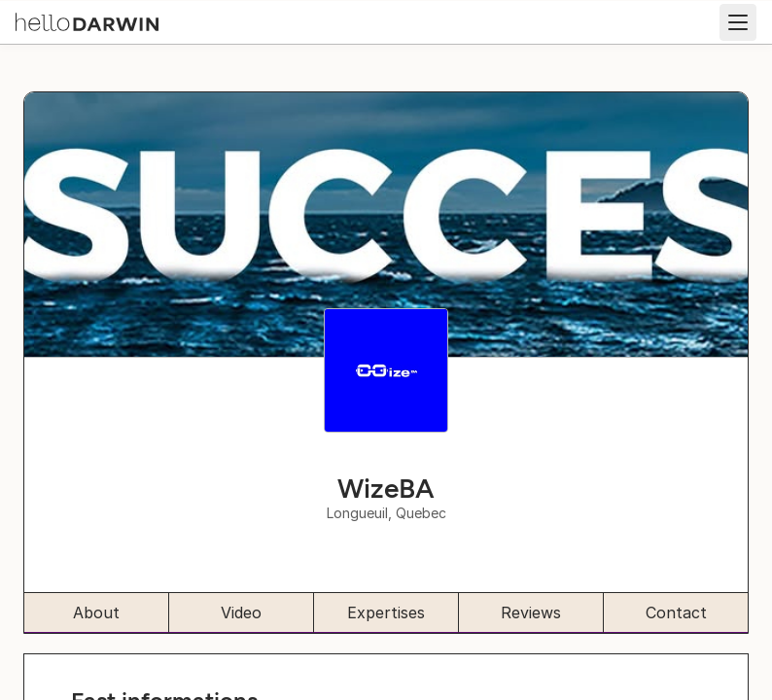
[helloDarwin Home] (87, 20)
